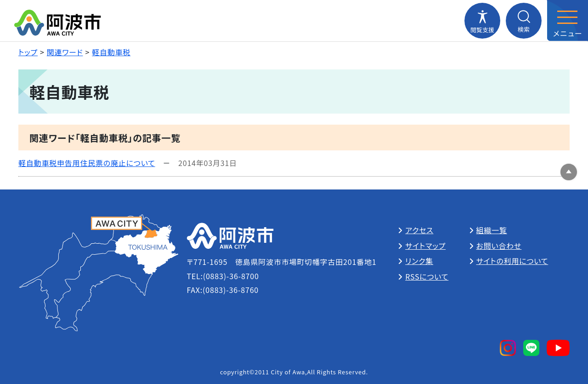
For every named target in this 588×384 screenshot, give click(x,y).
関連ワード (65, 52)
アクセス (419, 230)
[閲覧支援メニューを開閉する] (482, 21)
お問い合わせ (499, 246)
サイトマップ (425, 246)
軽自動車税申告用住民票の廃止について (87, 163)
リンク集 (419, 261)
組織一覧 (492, 230)
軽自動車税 (111, 52)
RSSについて (427, 276)
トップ (28, 52)
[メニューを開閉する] (567, 21)
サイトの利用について (512, 261)
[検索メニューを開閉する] (524, 21)
